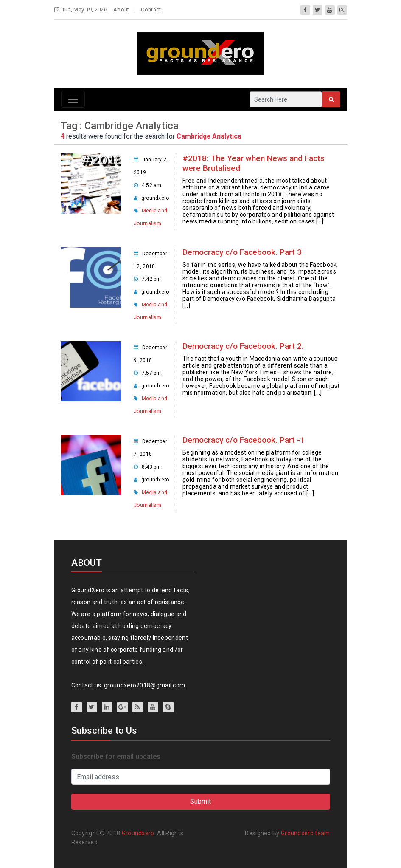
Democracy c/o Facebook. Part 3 (242, 252)
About (121, 10)
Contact (151, 10)
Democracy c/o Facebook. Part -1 (244, 440)
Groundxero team (306, 833)
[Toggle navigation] (73, 99)
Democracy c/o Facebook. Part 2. (243, 346)
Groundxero (138, 833)
